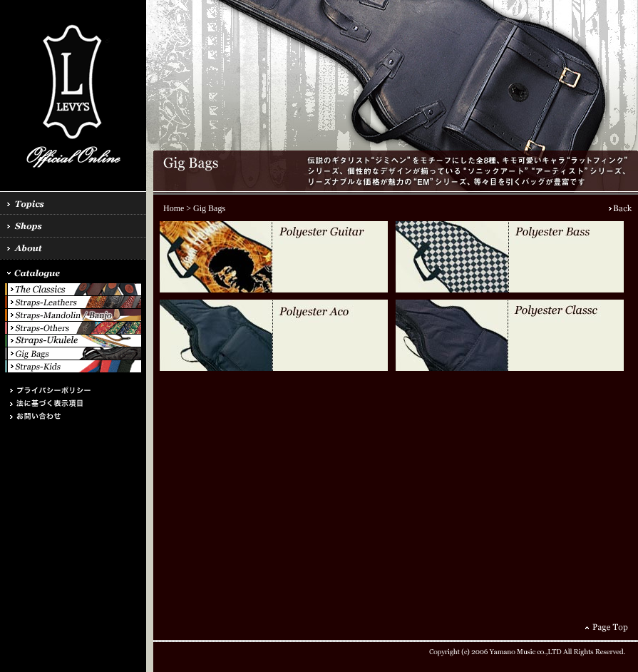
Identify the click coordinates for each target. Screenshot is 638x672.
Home (174, 208)
